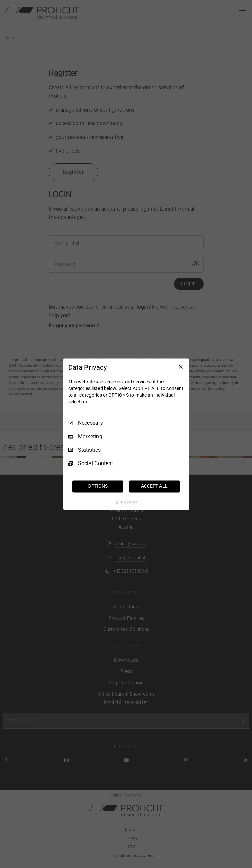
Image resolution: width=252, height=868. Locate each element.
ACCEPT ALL (154, 486)
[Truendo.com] (126, 502)
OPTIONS (98, 486)
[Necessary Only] (181, 367)
